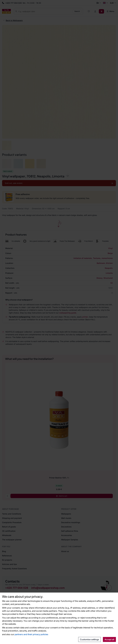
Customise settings (90, 639)
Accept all (109, 639)
